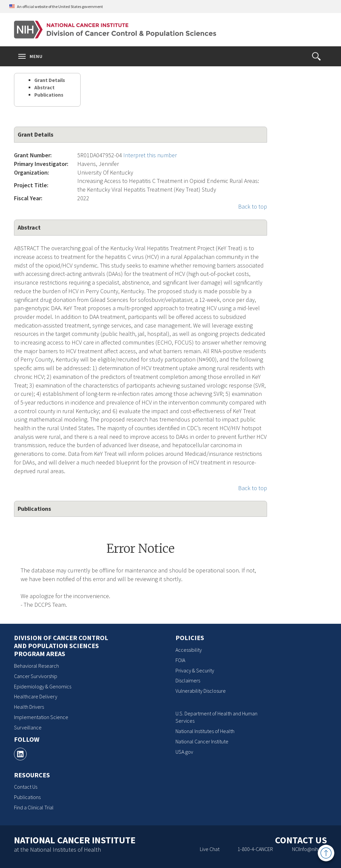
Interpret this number (150, 155)
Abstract (44, 87)
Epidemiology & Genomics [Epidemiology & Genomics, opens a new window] (43, 686)
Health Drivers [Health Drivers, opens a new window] (29, 707)
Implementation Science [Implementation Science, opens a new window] (41, 717)
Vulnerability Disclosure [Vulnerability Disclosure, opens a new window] (201, 691)
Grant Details (50, 80)
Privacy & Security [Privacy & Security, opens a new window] (195, 670)
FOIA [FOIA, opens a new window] (180, 660)
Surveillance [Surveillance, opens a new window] (28, 727)
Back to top (253, 206)
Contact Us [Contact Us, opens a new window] (26, 787)
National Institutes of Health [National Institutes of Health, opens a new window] (205, 731)
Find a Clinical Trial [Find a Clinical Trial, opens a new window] (34, 807)
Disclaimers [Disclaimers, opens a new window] (188, 680)
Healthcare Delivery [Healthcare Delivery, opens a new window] (36, 696)
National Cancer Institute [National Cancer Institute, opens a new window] (202, 741)
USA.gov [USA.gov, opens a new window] (184, 752)
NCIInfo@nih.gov (310, 849)
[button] (316, 56)
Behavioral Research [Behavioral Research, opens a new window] (36, 666)
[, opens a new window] (20, 754)
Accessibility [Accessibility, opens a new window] (189, 650)
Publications (49, 95)
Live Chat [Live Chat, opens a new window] (210, 849)
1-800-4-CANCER (255, 849)
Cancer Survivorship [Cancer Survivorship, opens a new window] (36, 676)
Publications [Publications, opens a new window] (27, 797)
